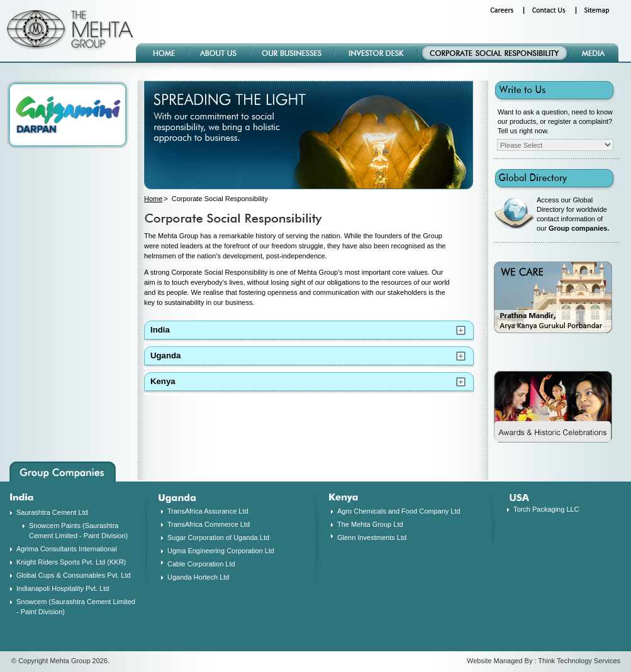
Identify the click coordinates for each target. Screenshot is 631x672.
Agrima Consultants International (67, 549)
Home (165, 53)
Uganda (165, 355)
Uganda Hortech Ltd (198, 577)
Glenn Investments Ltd (372, 537)
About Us (220, 53)
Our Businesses (293, 53)
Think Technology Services (579, 661)
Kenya (163, 381)
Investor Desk (377, 53)
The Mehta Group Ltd (370, 524)
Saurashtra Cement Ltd (52, 512)
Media (595, 53)
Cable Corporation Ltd (201, 564)
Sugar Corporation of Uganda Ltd (218, 537)
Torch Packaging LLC (546, 509)
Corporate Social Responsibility (495, 53)
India (160, 330)
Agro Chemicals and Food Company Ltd (399, 511)
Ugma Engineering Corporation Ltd (221, 551)
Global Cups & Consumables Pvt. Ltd (74, 575)
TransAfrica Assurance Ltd (208, 511)
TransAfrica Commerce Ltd (209, 524)
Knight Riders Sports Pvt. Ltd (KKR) (71, 562)
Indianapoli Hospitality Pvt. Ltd (63, 588)
